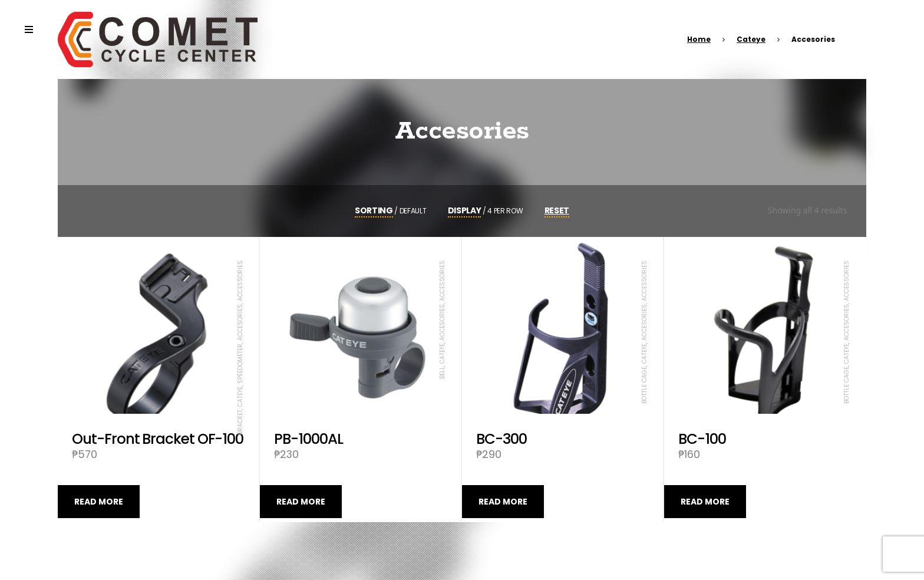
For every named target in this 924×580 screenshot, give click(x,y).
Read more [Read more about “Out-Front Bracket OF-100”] (99, 502)
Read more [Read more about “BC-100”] (705, 502)
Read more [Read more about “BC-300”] (503, 502)
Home (699, 39)
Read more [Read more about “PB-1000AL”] (301, 502)
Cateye (751, 39)
